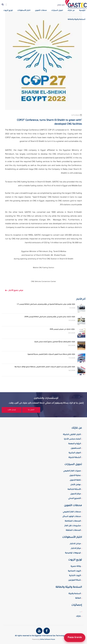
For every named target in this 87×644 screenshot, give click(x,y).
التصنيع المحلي (74, 499)
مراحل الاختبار (75, 544)
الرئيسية (82, 11)
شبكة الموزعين (74, 580)
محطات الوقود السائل (72, 517)
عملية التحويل (75, 476)
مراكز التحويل (76, 494)
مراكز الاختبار (76, 548)
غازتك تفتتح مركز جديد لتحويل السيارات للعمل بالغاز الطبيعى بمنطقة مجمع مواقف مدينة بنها (45, 367)
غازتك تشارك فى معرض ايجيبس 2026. (62, 329)
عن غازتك (71, 11)
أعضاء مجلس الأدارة (72, 439)
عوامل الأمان (76, 485)
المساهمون (76, 448)
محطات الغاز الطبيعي (72, 512)
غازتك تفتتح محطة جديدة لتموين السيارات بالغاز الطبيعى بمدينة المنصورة (51, 354)
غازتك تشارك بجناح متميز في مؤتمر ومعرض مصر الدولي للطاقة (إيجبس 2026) (50, 317)
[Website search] (4, 5)
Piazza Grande (75, 638)
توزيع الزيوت (8, 11)
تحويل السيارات (57, 11)
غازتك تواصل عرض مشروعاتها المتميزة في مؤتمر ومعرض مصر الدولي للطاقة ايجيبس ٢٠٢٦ (46, 304)
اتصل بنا (31, 410)
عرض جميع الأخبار (14, 291)
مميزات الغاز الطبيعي (72, 471)
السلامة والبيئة (75, 594)
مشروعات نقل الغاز (73, 526)
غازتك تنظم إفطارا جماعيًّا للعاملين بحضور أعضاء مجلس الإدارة (55, 342)
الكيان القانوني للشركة (72, 435)
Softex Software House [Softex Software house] (47, 640)
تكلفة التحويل (75, 480)
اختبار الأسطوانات (24, 11)
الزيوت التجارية (75, 576)
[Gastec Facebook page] (47, 631)
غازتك (78, 616)
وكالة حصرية (76, 566)
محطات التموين (41, 11)
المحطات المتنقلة (73, 530)
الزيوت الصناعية (74, 571)
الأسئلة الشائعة (74, 489)
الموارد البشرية (75, 453)
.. (80, 612)
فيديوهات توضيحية (73, 553)
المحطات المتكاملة (73, 521)
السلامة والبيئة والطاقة (77, 20)
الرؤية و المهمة (75, 444)
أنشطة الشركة (75, 458)
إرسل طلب (12, 410)
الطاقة (78, 598)
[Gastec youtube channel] (39, 631)
